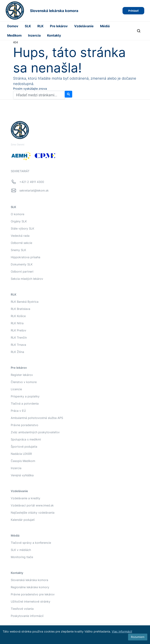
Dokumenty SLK (22, 264)
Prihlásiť (133, 11)
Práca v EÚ (18, 411)
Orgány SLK (19, 221)
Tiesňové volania (22, 609)
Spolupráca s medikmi (26, 439)
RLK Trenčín (19, 338)
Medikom (14, 35)
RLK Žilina (17, 352)
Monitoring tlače (22, 557)
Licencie (16, 389)
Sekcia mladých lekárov (27, 279)
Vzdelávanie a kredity (26, 498)
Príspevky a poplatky (25, 396)
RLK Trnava (18, 345)
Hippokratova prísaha (26, 257)
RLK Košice (18, 316)
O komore (18, 214)
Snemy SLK (18, 250)
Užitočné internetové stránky (31, 601)
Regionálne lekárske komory (30, 587)
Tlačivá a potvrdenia (25, 404)
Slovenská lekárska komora (29, 580)
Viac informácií (122, 631)
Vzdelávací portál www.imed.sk (32, 505)
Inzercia (34, 35)
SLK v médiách (21, 550)
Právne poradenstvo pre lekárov (33, 594)
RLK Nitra (17, 323)
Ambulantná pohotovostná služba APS (37, 418)
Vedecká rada (20, 236)
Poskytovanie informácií (27, 616)
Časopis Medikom (23, 461)
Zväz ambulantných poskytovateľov (35, 432)
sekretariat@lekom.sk (34, 190)
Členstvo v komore (24, 382)
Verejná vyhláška (22, 475)
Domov (13, 26)
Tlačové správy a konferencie (31, 543)
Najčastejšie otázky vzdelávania (33, 513)
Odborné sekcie (21, 243)
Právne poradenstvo (25, 425)
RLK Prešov (19, 330)
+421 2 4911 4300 (32, 182)
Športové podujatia (24, 447)
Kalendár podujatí (23, 520)
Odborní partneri (22, 272)
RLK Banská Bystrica (25, 302)
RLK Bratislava (20, 309)
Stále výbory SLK (22, 228)
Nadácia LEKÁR (21, 454)
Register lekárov (22, 375)
